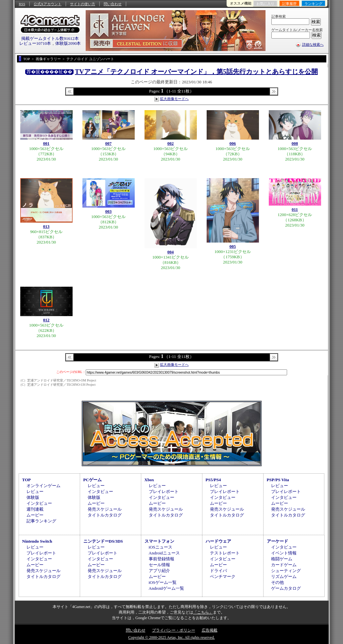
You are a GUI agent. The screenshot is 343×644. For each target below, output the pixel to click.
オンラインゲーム (43, 486)
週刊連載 (35, 509)
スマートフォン (159, 541)
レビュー (35, 491)
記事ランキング (41, 521)
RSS (22, 4)
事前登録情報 (162, 559)
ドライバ (218, 571)
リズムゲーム (284, 576)
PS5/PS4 (213, 480)
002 (171, 143)
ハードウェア (218, 541)
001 (46, 143)
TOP (27, 480)
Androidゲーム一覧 (166, 588)
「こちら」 (203, 612)
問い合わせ (113, 4)
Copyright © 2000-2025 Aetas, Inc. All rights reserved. (171, 637)
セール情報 (159, 565)
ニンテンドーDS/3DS (103, 541)
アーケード (277, 541)
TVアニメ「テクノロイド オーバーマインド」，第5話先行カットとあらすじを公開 (196, 72)
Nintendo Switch (37, 541)
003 (109, 211)
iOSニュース (161, 547)
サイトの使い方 (83, 4)
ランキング (313, 4)
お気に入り (265, 4)
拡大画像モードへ (174, 99)
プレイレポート (164, 491)
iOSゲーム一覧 (163, 582)
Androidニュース (164, 553)
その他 (277, 582)
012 (46, 320)
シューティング (286, 571)
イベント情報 (284, 553)
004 (171, 252)
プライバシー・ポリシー (174, 630)
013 (46, 226)
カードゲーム (284, 565)
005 (233, 246)
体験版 (33, 497)
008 (295, 143)
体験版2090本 (68, 43)
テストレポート (225, 553)
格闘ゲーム (282, 559)
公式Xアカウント (48, 4)
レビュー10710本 (35, 43)
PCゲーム (93, 480)
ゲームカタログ (286, 588)
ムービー (35, 515)
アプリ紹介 (159, 571)
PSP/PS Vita (278, 480)
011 (295, 209)
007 (109, 143)
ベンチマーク (223, 576)
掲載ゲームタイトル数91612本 (50, 38)
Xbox (149, 480)
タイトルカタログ (105, 515)
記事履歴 (289, 4)
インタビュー (39, 503)
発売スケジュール (105, 509)
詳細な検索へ (313, 44)
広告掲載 (210, 630)
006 (233, 143)
